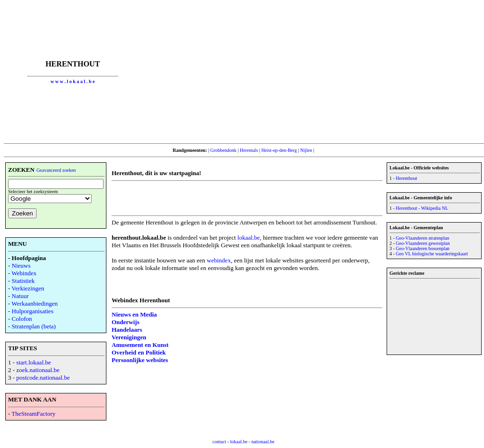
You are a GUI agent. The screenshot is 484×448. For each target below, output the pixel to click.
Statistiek (23, 281)
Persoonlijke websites (140, 360)
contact (219, 442)
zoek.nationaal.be (38, 370)
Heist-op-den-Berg (279, 150)
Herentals (249, 150)
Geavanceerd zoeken (56, 170)
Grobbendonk (223, 150)
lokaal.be (249, 238)
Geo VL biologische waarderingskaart (432, 254)
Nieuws (21, 266)
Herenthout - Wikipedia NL (422, 208)
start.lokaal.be (33, 362)
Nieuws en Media (134, 314)
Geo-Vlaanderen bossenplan (422, 248)
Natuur (20, 296)
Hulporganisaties (33, 311)
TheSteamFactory (33, 414)
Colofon (22, 319)
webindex (219, 260)
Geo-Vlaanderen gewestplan (423, 243)
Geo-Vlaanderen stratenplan (422, 238)
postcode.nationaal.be (43, 378)
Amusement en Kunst (140, 345)
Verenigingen (129, 337)
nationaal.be (263, 442)
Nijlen (306, 150)
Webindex (24, 273)
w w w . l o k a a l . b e (73, 81)
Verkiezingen (28, 288)
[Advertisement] (312, 72)
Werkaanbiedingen (34, 303)
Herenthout (406, 178)
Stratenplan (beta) (34, 326)
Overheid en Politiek (139, 352)
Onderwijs (126, 322)
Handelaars (127, 330)
